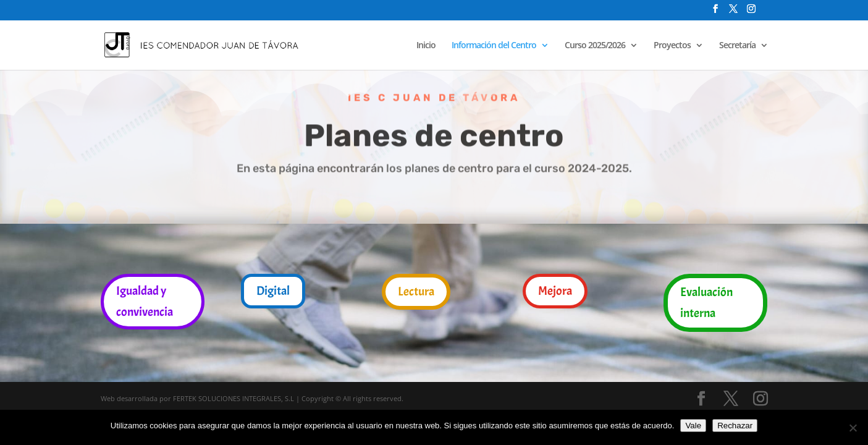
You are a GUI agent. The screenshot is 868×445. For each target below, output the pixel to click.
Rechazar (735, 426)
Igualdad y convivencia (145, 301)
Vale (693, 426)
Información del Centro (494, 46)
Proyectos (672, 46)
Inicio (426, 46)
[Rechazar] (853, 428)
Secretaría (737, 46)
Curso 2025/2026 (595, 46)
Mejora (555, 291)
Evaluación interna (706, 303)
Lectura (416, 291)
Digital (273, 291)
